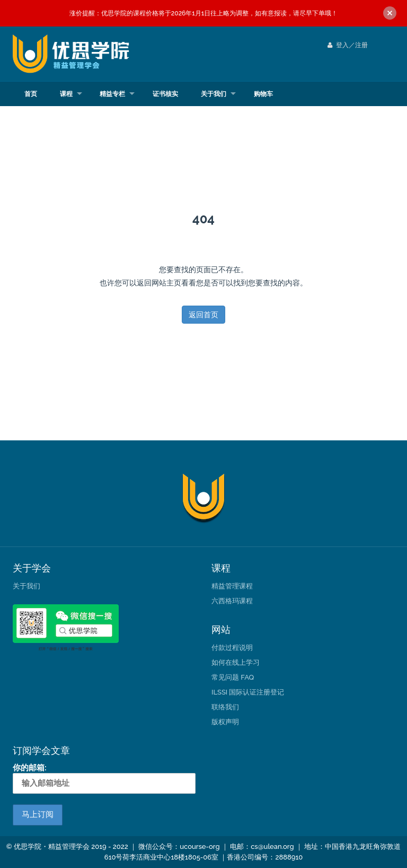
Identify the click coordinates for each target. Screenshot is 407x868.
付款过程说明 (232, 648)
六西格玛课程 (232, 601)
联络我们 (225, 707)
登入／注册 (348, 45)
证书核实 (165, 94)
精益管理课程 (232, 586)
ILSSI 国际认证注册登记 (248, 692)
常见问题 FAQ (233, 677)
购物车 (263, 94)
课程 (66, 94)
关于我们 (214, 94)
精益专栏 (112, 94)
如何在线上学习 (236, 662)
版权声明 (225, 722)
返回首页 (203, 315)
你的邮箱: (104, 778)
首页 (31, 94)
